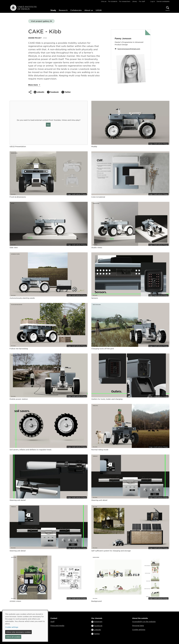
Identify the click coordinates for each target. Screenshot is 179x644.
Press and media (57, 625)
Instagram (98, 621)
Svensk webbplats (163, 1)
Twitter (97, 634)
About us (89, 10)
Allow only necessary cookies (18, 632)
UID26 (99, 10)
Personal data (138, 625)
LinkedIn (97, 630)
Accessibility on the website (144, 621)
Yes (48, 125)
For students (113, 1)
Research (63, 10)
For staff (142, 1)
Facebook (98, 626)
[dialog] (25, 626)
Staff (52, 621)
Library (135, 1)
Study (53, 10)
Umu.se (104, 1)
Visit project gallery (40, 21)
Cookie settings (139, 629)
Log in (153, 1)
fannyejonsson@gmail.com (129, 49)
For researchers (125, 1)
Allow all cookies (13, 637)
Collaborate (76, 10)
